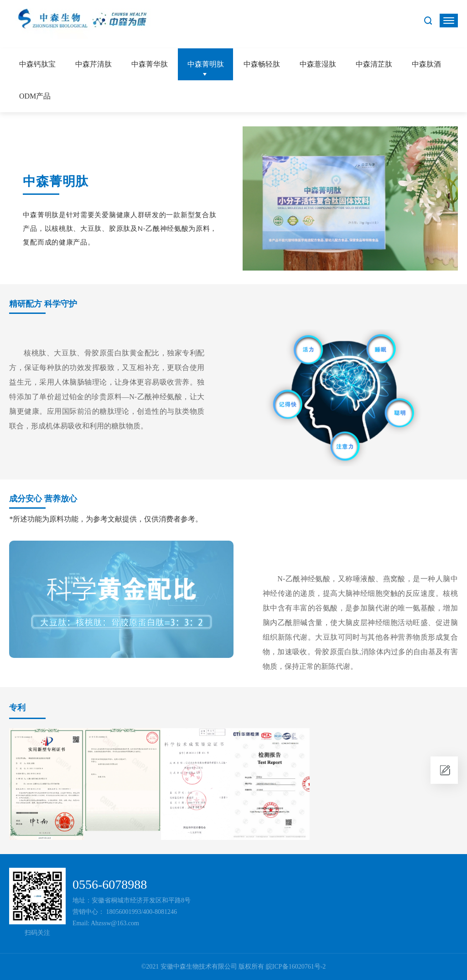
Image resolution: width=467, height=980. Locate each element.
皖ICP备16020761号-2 (296, 967)
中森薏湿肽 (318, 64)
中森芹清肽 (93, 64)
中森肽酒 (426, 64)
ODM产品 (35, 96)
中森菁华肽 (150, 64)
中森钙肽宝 (37, 64)
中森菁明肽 (206, 64)
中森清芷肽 (374, 64)
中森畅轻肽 (262, 64)
